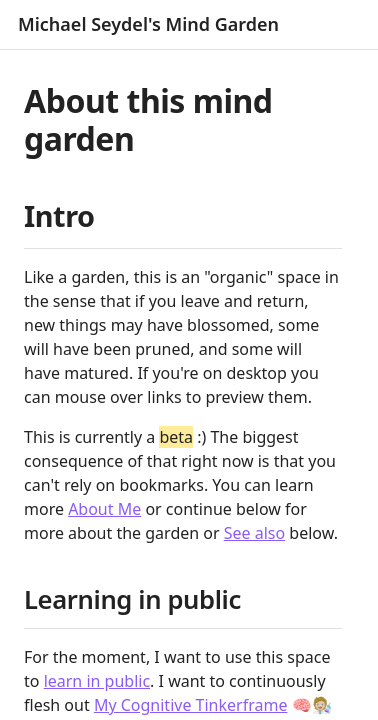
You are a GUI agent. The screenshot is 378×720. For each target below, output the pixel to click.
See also (254, 533)
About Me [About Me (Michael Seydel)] (104, 509)
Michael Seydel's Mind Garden (148, 24)
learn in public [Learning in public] (97, 681)
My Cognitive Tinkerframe (191, 705)
